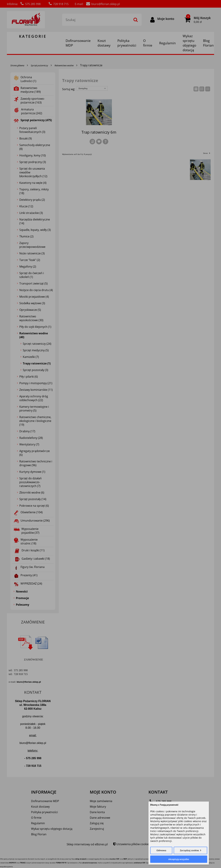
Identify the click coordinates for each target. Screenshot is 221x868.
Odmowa (161, 850)
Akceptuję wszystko (179, 859)
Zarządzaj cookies (189, 850)
